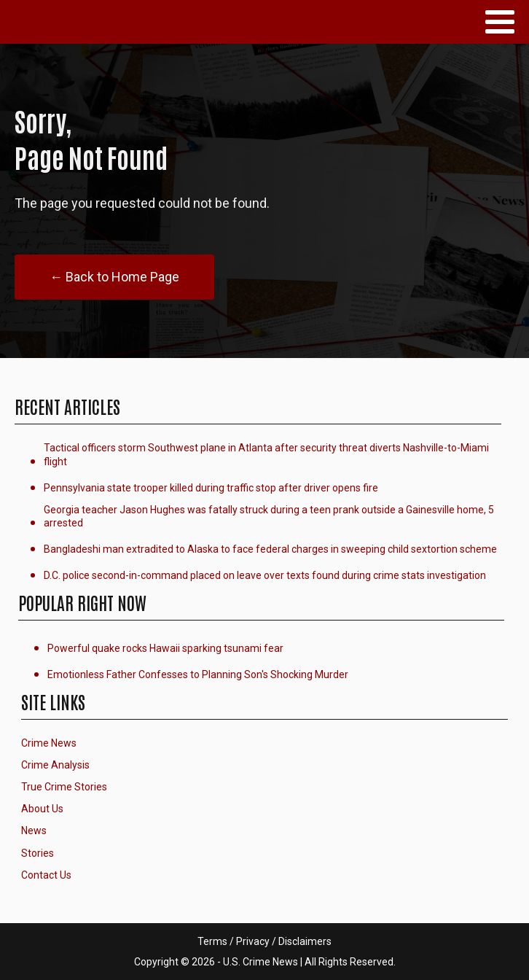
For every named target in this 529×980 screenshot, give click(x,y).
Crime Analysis (55, 765)
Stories (38, 853)
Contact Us (46, 875)
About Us (42, 809)
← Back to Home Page (114, 277)
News (34, 831)
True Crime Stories (64, 787)
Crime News (49, 743)
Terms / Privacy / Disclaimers (264, 941)
